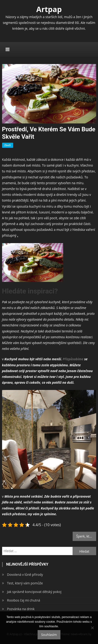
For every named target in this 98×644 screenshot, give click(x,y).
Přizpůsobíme (73, 359)
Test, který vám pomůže (25, 583)
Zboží (8, 145)
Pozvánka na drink (21, 609)
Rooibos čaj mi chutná (24, 600)
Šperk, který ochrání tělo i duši (86, 536)
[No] (92, 628)
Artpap (49, 9)
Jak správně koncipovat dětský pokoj (34, 592)
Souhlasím (49, 635)
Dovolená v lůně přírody (25, 575)
